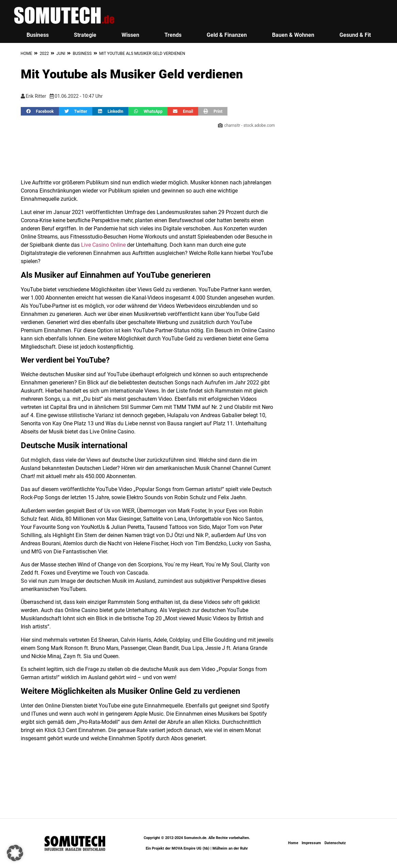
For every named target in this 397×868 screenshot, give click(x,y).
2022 (44, 54)
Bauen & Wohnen (293, 35)
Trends (173, 35)
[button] (40, 111)
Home (27, 54)
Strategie (85, 35)
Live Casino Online (103, 245)
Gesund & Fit (355, 35)
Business (38, 35)
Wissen (130, 35)
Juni (61, 54)
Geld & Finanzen (227, 35)
